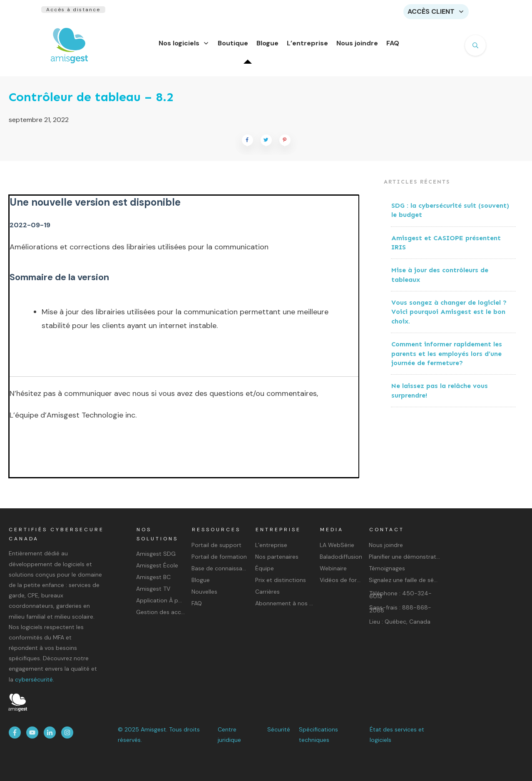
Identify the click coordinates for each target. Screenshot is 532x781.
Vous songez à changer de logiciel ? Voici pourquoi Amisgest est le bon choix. (449, 317)
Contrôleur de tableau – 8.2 (91, 102)
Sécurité (279, 729)
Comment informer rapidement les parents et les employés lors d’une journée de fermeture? (447, 358)
